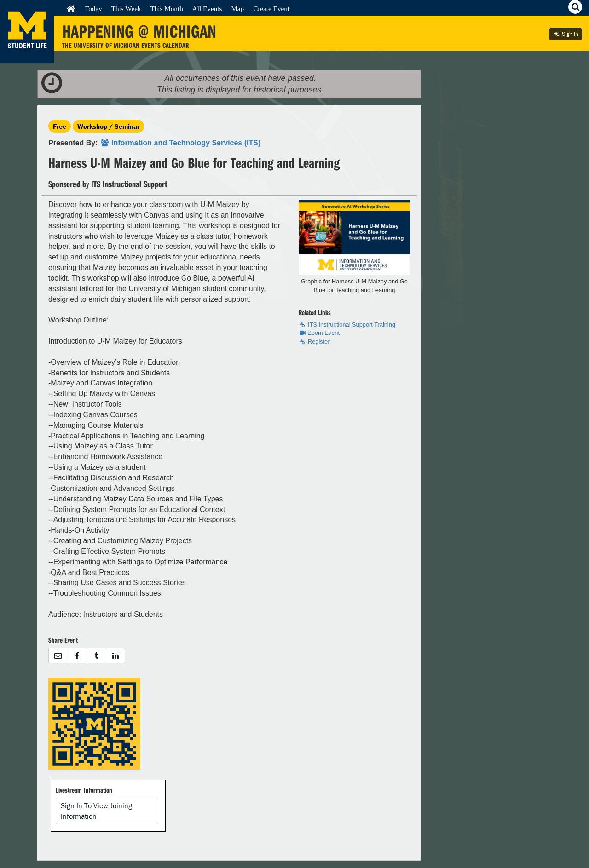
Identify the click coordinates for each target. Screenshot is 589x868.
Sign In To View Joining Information (96, 811)
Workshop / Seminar (108, 126)
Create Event (271, 9)
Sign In (566, 34)
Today (93, 9)
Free (60, 126)
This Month (166, 9)
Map (237, 9)
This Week (126, 9)
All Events (207, 9)
